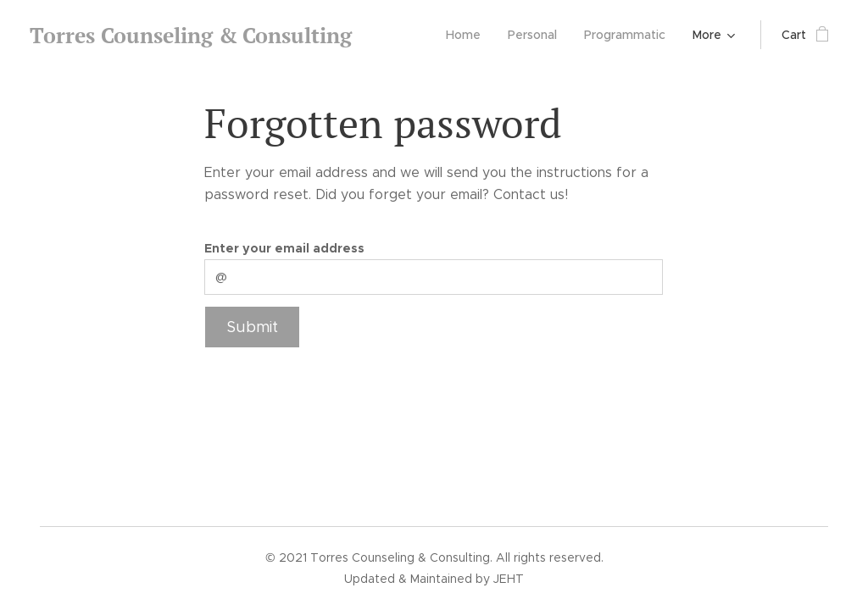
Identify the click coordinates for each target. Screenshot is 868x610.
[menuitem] (468, 35)
